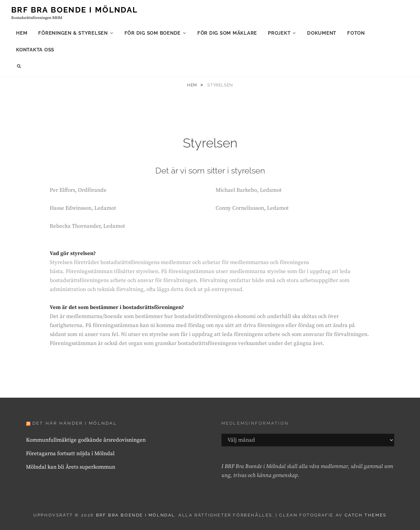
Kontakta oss (35, 50)
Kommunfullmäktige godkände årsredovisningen (86, 440)
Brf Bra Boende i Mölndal (75, 10)
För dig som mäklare (227, 33)
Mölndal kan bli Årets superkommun (71, 467)
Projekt (279, 33)
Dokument (322, 33)
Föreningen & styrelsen (73, 33)
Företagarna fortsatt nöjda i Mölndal (70, 454)
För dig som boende (153, 33)
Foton (356, 33)
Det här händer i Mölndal (75, 423)
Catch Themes (366, 515)
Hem (22, 33)
